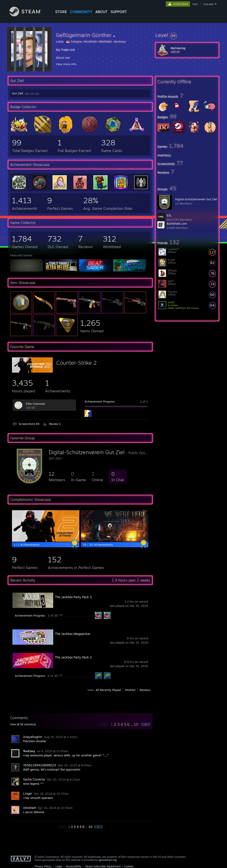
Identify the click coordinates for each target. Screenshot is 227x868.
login (195, 4)
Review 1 (55, 424)
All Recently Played (108, 690)
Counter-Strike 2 (76, 363)
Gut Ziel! (18, 93)
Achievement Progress (100, 401)
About (101, 12)
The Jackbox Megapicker (73, 634)
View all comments (23, 724)
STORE (61, 12)
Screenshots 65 (29, 424)
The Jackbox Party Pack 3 (73, 597)
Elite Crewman (36, 404)
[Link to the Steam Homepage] (29, 15)
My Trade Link (65, 50)
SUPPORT (119, 12)
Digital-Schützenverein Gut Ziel (196, 199)
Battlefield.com (177, 224)
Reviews (145, 690)
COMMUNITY (81, 12)
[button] (187, 35)
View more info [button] (66, 64)
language (208, 4)
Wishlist (130, 690)
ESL (169, 215)
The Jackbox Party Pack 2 (73, 657)
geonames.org (108, 860)
